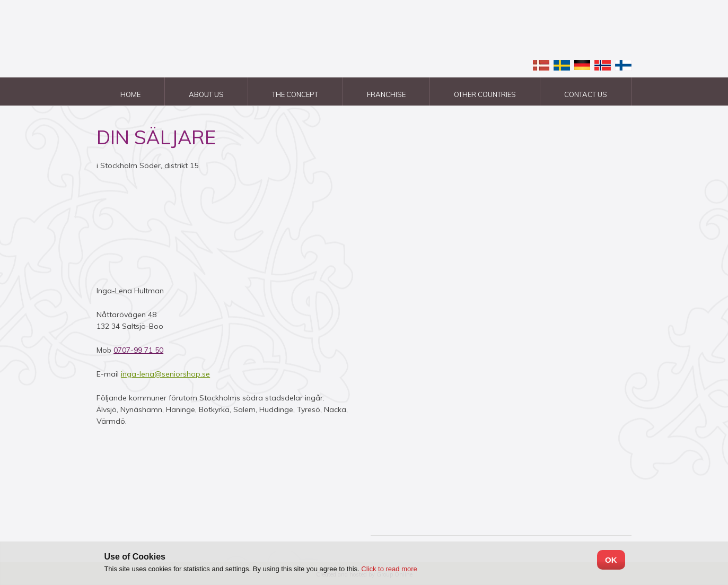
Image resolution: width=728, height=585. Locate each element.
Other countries (485, 94)
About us (206, 94)
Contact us (586, 94)
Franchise (386, 94)
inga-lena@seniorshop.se (165, 374)
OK (611, 560)
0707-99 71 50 (138, 350)
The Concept (295, 94)
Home (130, 94)
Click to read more (389, 569)
